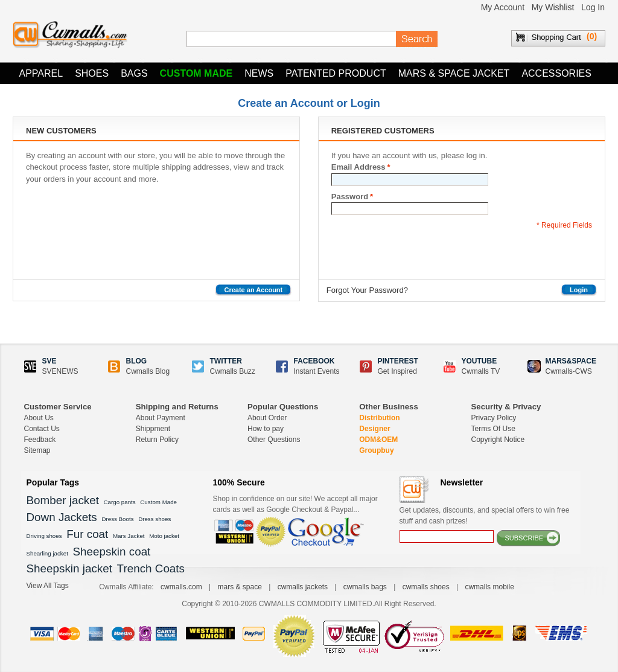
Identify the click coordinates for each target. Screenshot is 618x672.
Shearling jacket (47, 553)
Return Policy (157, 440)
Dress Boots (117, 519)
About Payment (161, 418)
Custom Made (196, 73)
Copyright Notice (498, 440)
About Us (39, 418)
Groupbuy (376, 450)
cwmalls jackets (303, 587)
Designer (374, 429)
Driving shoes (44, 536)
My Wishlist (553, 7)
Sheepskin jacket (69, 568)
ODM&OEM (378, 440)
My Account (503, 7)
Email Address (358, 167)
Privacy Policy (494, 418)
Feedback (40, 440)
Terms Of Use (493, 429)
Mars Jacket (129, 536)
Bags (134, 73)
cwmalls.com (181, 587)
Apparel (41, 73)
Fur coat (87, 534)
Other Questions (274, 440)
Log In (593, 7)
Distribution (379, 418)
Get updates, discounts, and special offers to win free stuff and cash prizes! (485, 516)
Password (350, 197)
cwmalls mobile (489, 587)
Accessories (556, 73)
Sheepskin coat (112, 552)
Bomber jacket (63, 500)
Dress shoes (154, 519)
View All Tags (48, 586)
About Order (267, 418)
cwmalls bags (365, 587)
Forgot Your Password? (367, 290)
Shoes (92, 73)
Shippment (153, 429)
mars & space (239, 587)
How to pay (266, 429)
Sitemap (37, 450)
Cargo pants (120, 502)
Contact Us (42, 429)
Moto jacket (164, 536)
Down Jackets (62, 517)
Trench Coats (151, 568)
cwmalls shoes (426, 587)
